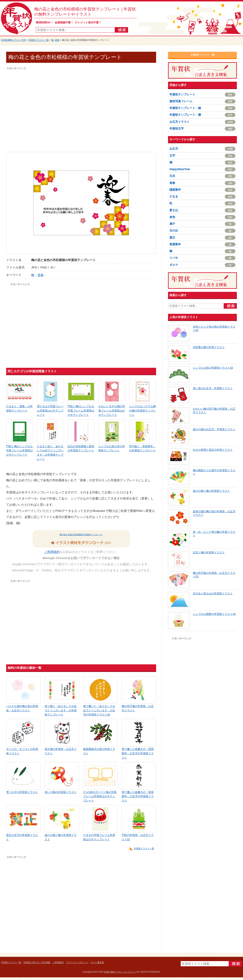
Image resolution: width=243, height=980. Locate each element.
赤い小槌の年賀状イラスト (61, 792)
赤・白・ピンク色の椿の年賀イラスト (214, 534)
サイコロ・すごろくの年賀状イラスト (22, 751)
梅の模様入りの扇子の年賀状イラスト (214, 472)
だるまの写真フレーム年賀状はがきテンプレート (99, 837)
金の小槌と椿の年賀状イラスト (61, 837)
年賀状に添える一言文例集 (37, 962)
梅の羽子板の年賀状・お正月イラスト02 (214, 575)
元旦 (202, 176)
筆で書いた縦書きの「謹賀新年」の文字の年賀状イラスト (138, 753)
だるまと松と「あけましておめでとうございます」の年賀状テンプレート (50, 453)
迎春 (57, 40)
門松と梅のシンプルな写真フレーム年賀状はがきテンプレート (81, 411)
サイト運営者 (97, 962)
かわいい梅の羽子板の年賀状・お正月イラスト (214, 410)
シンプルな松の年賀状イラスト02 (213, 368)
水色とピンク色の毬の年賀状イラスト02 (214, 328)
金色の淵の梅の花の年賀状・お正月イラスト (214, 513)
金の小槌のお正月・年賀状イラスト (214, 429)
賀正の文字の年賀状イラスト (22, 837)
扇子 (202, 224)
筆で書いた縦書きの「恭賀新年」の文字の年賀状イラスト (138, 796)
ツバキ (202, 258)
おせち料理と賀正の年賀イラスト (213, 450)
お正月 (202, 149)
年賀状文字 (202, 129)
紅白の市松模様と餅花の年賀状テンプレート (81, 448)
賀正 (202, 238)
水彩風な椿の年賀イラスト (209, 347)
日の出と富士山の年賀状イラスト (213, 593)
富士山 (202, 210)
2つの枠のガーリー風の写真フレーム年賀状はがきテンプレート (100, 796)
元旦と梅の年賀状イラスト (209, 552)
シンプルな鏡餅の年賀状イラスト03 (214, 614)
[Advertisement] (38, 109)
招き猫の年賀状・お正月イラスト (61, 751)
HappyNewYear (202, 169)
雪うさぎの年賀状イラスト (22, 792)
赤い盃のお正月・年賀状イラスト (213, 388)
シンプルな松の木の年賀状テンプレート (112, 448)
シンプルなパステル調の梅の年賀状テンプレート (142, 411)
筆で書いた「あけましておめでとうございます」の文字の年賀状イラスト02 (99, 710)
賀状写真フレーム (202, 101)
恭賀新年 (202, 244)
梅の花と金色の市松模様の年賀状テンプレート (81, 535)
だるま (202, 197)
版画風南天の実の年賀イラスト (99, 751)
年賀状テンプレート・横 (202, 115)
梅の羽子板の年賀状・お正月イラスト (138, 708)
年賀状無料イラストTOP (13, 40)
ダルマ (202, 265)
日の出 (202, 231)
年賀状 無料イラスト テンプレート (120, 972)
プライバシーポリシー (77, 962)
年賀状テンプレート (202, 95)
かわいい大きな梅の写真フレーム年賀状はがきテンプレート (112, 411)
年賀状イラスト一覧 (39, 40)
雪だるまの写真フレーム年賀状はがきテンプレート (50, 411)
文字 (202, 156)
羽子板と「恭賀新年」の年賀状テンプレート (142, 448)
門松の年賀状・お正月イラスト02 (138, 837)
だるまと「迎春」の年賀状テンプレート (19, 408)
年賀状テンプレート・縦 (202, 108)
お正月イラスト (202, 122)
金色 (202, 217)
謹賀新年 (202, 190)
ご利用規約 (52, 552)
